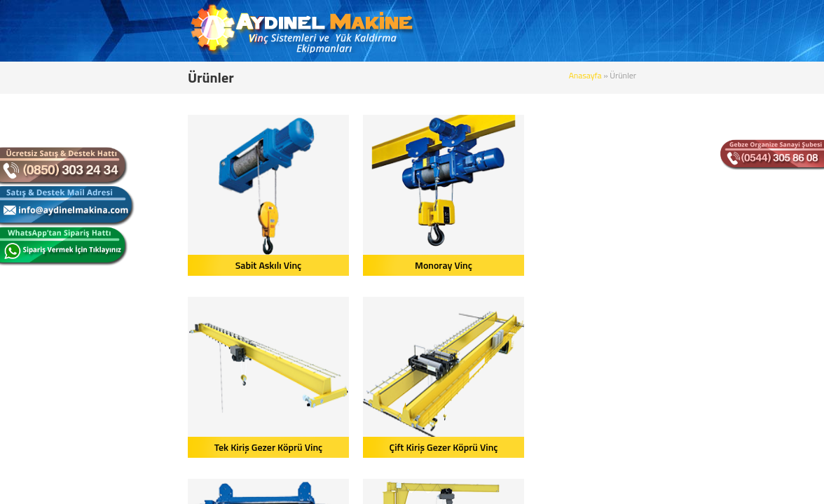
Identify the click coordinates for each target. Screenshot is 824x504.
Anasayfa (692, 75)
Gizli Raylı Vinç (689, 447)
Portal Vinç (513, 447)
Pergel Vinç (338, 447)
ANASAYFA (376, 31)
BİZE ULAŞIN (706, 31)
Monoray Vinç (338, 265)
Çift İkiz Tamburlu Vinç (163, 447)
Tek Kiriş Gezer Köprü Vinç (514, 265)
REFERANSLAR (626, 31)
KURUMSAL (444, 31)
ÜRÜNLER (510, 31)
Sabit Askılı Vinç (164, 265)
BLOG (562, 31)
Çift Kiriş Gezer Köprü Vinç (689, 265)
